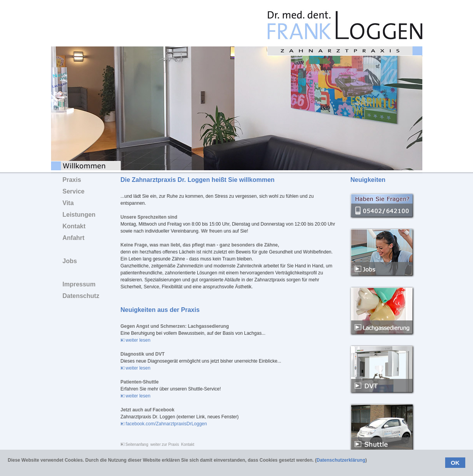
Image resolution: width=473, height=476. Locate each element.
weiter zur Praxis (165, 444)
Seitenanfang (135, 444)
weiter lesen (136, 340)
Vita (68, 203)
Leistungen (79, 215)
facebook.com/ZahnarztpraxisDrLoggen (164, 424)
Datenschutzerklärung (341, 460)
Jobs (70, 261)
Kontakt (188, 444)
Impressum (79, 284)
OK (455, 463)
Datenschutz (81, 296)
